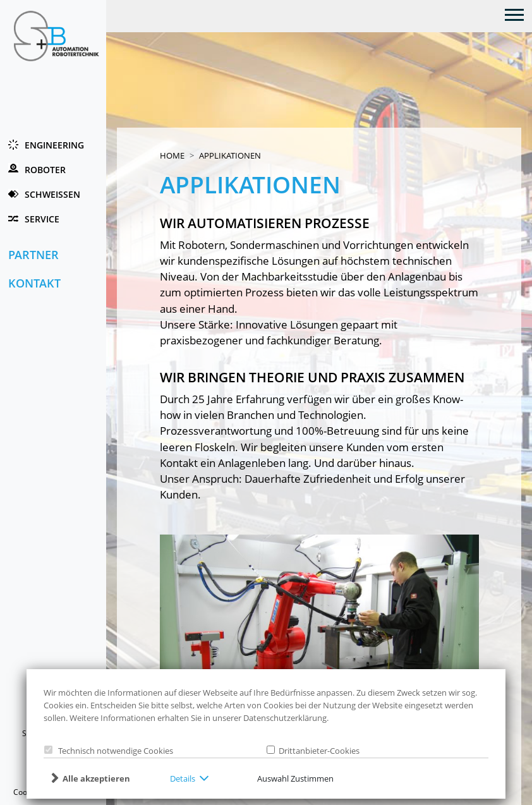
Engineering (54, 145)
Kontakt (34, 283)
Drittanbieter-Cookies (317, 751)
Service (42, 219)
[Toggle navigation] (515, 14)
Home (172, 155)
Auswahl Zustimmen (295, 778)
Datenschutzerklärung (285, 718)
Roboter (45, 170)
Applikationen (230, 155)
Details (183, 778)
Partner (33, 255)
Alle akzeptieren (96, 778)
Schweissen (52, 194)
